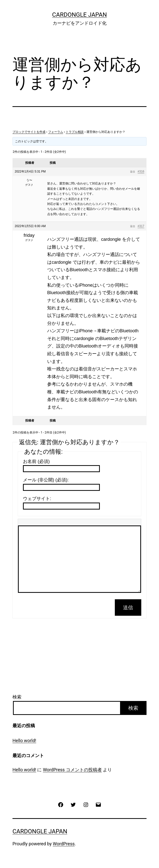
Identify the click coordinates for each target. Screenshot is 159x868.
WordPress (64, 844)
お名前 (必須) (36, 461)
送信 (128, 608)
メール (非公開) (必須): (46, 480)
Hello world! (24, 740)
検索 (17, 697)
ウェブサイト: (37, 499)
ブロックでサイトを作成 (29, 132)
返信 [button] (133, 172)
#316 (141, 172)
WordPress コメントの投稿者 (72, 770)
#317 (141, 226)
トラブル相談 (75, 132)
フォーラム (56, 132)
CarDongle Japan (79, 15)
